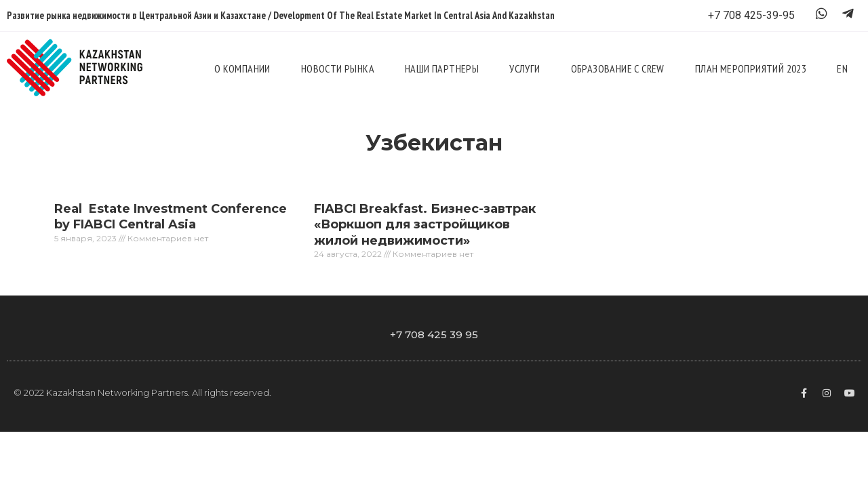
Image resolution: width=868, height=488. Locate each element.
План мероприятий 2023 (751, 68)
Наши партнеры (442, 68)
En (842, 68)
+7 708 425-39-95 (751, 15)
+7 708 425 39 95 (434, 334)
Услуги (525, 68)
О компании (242, 68)
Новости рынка (338, 68)
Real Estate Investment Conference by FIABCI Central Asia (171, 217)
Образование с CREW (618, 68)
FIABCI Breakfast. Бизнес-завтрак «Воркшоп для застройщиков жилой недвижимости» (425, 225)
